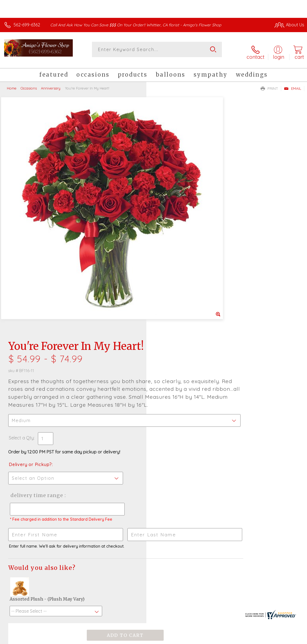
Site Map (284, 639)
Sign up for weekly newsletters (154, 504)
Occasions (29, 84)
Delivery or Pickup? (177, 232)
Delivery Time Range (182, 263)
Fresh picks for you (154, 474)
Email (293, 84)
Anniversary (51, 84)
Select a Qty (168, 205)
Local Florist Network (250, 639)
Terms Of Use (178, 639)
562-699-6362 (27, 25)
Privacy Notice (211, 639)
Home (12, 84)
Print (269, 84)
